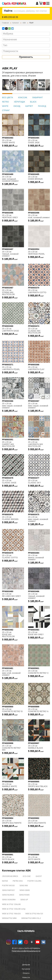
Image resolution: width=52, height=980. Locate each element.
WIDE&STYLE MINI (9, 918)
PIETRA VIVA (18, 881)
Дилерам (26, 965)
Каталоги (26, 969)
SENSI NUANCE (8, 895)
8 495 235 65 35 (10, 17)
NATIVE (5, 881)
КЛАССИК (23, 97)
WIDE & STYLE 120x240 (11, 904)
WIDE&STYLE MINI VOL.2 (31, 918)
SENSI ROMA (24, 895)
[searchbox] (27, 34)
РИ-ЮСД (42, 106)
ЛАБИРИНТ (37, 97)
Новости (26, 977)
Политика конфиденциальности (26, 951)
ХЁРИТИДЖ (19, 102)
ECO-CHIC (27, 876)
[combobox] (26, 11)
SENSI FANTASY (8, 890)
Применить (26, 57)
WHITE (5, 106)
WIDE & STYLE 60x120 (34, 914)
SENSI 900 (24, 885)
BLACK (33, 102)
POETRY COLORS (34, 881)
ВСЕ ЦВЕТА (8, 97)
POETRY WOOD (8, 885)
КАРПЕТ (29, 106)
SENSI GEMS (25, 890)
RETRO (5, 102)
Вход (37, 3)
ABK (24, 23)
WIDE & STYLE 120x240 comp (14, 909)
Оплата (26, 973)
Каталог (16, 23)
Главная (5, 23)
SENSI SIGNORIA (9, 899)
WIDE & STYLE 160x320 (11, 914)
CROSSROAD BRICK (10, 876)
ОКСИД (17, 106)
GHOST (39, 876)
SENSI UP (24, 899)
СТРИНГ (6, 110)
